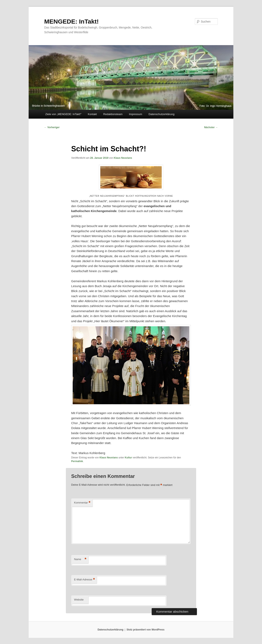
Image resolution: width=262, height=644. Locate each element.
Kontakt (92, 114)
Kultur (128, 458)
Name (80, 559)
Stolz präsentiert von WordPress (145, 630)
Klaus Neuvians (123, 158)
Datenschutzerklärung (161, 114)
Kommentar (82, 503)
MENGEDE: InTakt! (71, 21)
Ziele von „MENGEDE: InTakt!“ (63, 114)
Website (79, 600)
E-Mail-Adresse (84, 580)
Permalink (77, 461)
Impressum (136, 114)
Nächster (211, 127)
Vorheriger (52, 127)
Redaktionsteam (113, 114)
